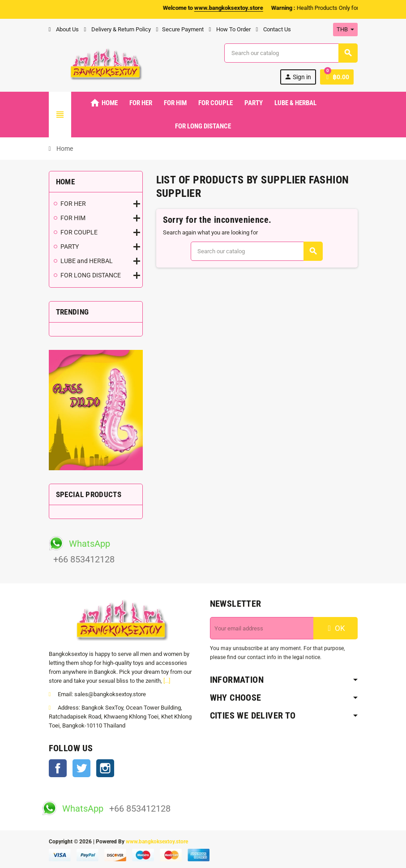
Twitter (81, 768)
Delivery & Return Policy (118, 29)
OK (335, 628)
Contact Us (274, 29)
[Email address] (262, 628)
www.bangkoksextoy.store (157, 842)
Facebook (58, 768)
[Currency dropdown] (345, 30)
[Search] (291, 53)
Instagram (105, 768)
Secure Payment (180, 29)
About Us (64, 29)
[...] (167, 681)
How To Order (230, 29)
